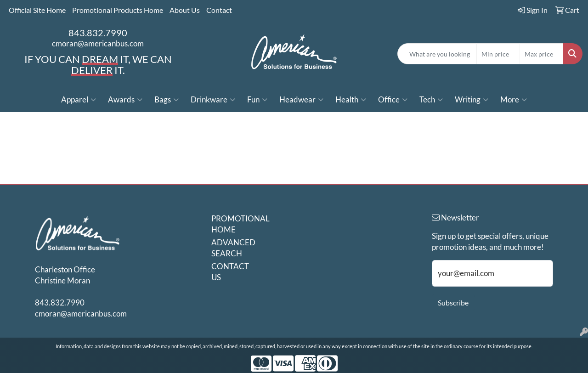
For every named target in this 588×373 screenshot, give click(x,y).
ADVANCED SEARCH (233, 248)
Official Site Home (37, 10)
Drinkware (213, 100)
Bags (167, 100)
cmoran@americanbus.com (98, 43)
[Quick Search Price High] (541, 54)
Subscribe (453, 302)
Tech (431, 100)
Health (351, 100)
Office (393, 100)
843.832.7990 (98, 33)
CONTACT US (230, 272)
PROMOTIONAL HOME (233, 224)
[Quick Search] (437, 54)
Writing (472, 100)
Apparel (79, 100)
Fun (257, 100)
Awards (125, 100)
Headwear (301, 100)
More (514, 100)
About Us (185, 10)
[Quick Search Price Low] (498, 54)
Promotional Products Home (118, 10)
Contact (219, 10)
